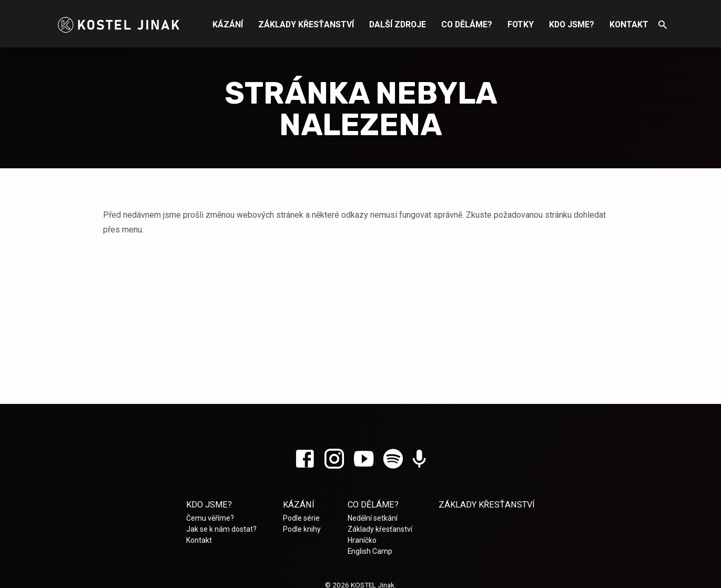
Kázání (228, 24)
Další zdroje (398, 24)
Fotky (521, 24)
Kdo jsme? (572, 24)
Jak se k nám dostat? (221, 529)
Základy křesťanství (306, 24)
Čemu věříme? (210, 518)
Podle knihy (302, 529)
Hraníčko (362, 540)
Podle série (301, 518)
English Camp (370, 551)
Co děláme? (467, 24)
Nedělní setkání (373, 518)
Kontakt (629, 24)
